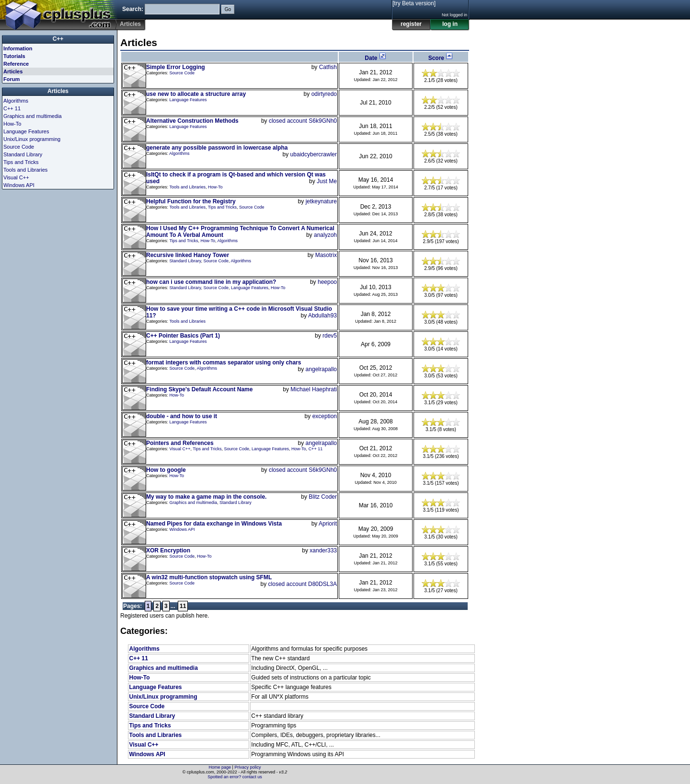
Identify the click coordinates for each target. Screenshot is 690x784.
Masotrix (326, 255)
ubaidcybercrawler (314, 154)
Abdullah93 (322, 316)
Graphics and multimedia (194, 503)
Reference (16, 64)
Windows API (182, 529)
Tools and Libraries (187, 187)
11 (183, 606)
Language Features (188, 100)
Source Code (182, 73)
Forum (11, 79)
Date (375, 58)
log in (450, 24)
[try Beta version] (414, 3)
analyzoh (325, 235)
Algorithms (179, 153)
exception (325, 416)
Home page (220, 767)
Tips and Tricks (222, 207)
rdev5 (330, 336)
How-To (215, 187)
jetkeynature (321, 201)
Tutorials (14, 56)
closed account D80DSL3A (303, 584)
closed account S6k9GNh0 (303, 121)
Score (441, 58)
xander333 (323, 550)
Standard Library (185, 261)
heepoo (327, 282)
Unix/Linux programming (163, 697)
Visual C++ (180, 449)
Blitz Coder (323, 497)
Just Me (327, 181)
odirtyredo (324, 94)
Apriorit (328, 524)
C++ (58, 39)
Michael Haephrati (314, 389)
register (411, 24)
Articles (13, 71)
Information (18, 48)
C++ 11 (316, 449)
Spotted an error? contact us (235, 777)
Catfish (328, 67)
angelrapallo (321, 369)
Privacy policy (247, 767)
